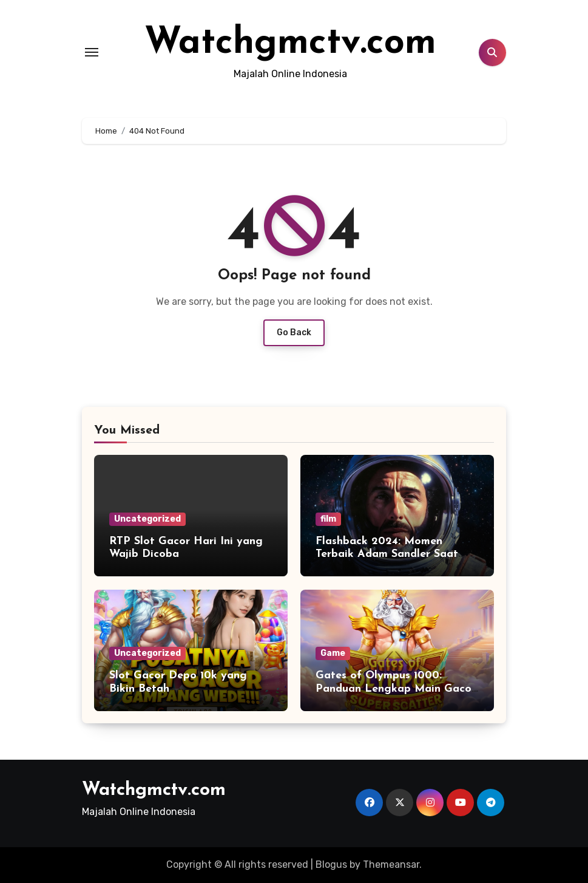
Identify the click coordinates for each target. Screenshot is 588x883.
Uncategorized (147, 519)
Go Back (294, 332)
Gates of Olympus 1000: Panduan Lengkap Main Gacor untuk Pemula (396, 689)
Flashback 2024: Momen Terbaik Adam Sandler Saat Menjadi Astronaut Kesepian (390, 554)
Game (333, 653)
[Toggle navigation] (92, 52)
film (328, 519)
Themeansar (391, 864)
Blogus (331, 864)
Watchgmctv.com (290, 44)
